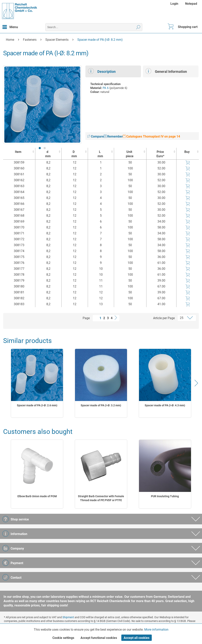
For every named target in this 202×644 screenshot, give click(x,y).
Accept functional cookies (99, 638)
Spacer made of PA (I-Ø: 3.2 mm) (101, 405)
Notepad (191, 4)
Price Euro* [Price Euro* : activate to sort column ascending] (160, 154)
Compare (96, 136)
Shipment (68, 617)
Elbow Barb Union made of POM (37, 496)
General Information (166, 71)
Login (174, 4)
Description (102, 71)
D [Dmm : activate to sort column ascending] (74, 154)
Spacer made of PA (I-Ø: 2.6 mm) (37, 405)
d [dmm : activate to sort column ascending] (47, 154)
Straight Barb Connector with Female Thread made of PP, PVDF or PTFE (101, 498)
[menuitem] (175, 4)
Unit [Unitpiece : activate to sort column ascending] (129, 154)
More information (156, 630)
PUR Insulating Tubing (165, 496)
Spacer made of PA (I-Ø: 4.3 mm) (165, 405)
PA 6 (106, 88)
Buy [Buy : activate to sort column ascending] (187, 152)
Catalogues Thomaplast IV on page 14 (151, 136)
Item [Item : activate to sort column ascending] (18, 152)
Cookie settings (63, 638)
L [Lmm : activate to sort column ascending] (100, 154)
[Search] (138, 27)
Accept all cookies (137, 638)
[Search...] (94, 27)
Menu (10, 26)
